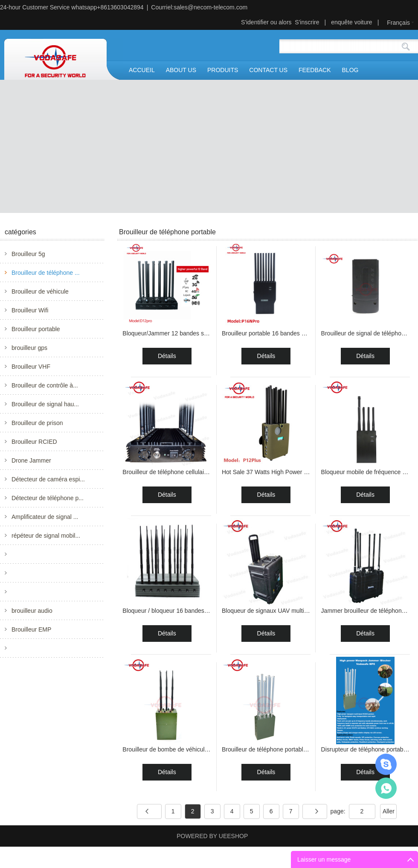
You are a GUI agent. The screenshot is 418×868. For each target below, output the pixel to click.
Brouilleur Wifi (30, 310)
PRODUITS (223, 70)
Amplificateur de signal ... (45, 517)
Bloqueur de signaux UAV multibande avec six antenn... (295, 611)
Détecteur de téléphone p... (48, 498)
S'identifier (255, 22)
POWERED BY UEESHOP (212, 836)
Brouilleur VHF (31, 367)
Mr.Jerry (386, 764)
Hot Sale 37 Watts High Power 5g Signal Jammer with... (296, 472)
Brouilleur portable (36, 329)
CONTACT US (268, 70)
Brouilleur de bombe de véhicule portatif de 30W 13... (193, 749)
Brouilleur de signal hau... (45, 404)
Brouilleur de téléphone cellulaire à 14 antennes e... (190, 472)
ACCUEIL (142, 70)
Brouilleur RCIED (34, 442)
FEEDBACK (315, 70)
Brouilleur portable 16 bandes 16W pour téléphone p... (293, 333)
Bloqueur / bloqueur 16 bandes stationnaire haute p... (193, 611)
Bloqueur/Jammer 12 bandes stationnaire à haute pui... (195, 333)
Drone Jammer (31, 460)
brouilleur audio (32, 611)
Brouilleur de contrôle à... (45, 385)
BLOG (350, 70)
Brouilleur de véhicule (40, 291)
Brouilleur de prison (37, 423)
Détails (167, 356)
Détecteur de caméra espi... (48, 479)
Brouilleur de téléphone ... (46, 273)
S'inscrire (307, 22)
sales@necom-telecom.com (210, 7)
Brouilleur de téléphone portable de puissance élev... (291, 749)
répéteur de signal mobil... (46, 536)
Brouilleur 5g (28, 254)
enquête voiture (352, 22)
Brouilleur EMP (31, 629)
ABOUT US (181, 70)
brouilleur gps (29, 348)
